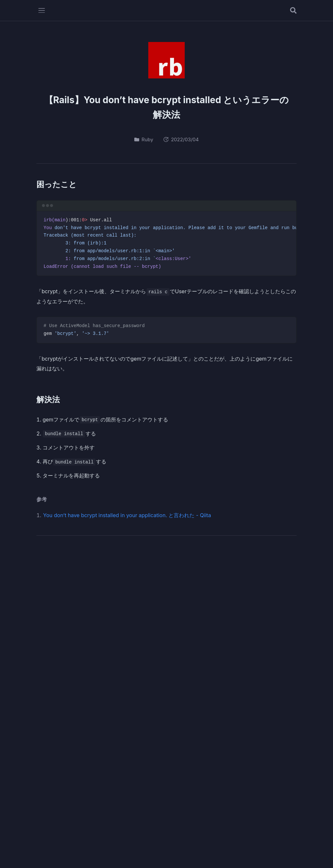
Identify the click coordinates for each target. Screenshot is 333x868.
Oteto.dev (167, 842)
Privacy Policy (179, 854)
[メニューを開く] (42, 11)
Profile (146, 854)
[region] (166, 244)
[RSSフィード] (281, 569)
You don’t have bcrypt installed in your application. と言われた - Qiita (127, 515)
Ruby (144, 139)
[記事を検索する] (293, 10)
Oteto (89, 564)
